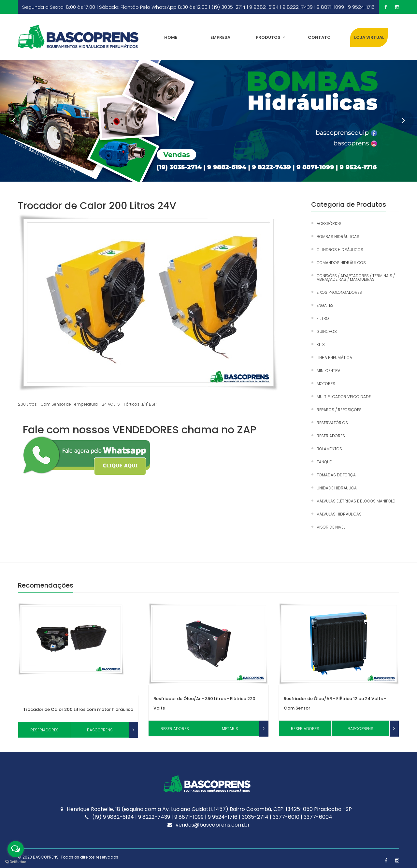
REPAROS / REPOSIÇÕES (339, 410)
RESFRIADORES (331, 436)
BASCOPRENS (46, 857)
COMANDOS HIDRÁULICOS (341, 263)
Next (399, 117)
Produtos (270, 37)
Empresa (220, 37)
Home (171, 37)
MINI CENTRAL (329, 371)
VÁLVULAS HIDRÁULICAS (339, 514)
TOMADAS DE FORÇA (336, 475)
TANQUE (324, 462)
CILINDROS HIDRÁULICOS (340, 250)
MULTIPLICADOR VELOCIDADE (344, 397)
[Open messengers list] (16, 849)
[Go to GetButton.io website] (16, 861)
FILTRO (323, 318)
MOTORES (326, 384)
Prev (10, 117)
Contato (319, 37)
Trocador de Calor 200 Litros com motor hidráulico (78, 709)
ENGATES (325, 305)
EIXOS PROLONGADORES (339, 292)
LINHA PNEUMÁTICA (334, 358)
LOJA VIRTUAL (369, 37)
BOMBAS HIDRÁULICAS (338, 237)
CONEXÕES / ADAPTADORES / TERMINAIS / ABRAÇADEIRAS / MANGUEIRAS (356, 277)
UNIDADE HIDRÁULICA (337, 488)
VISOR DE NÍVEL (331, 527)
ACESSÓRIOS (329, 224)
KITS (321, 344)
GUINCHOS (327, 331)
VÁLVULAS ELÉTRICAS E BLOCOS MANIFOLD (356, 501)
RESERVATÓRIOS (332, 423)
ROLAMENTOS (329, 449)
